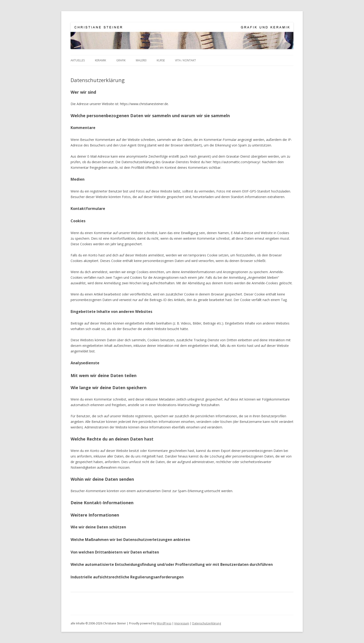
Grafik (121, 60)
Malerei (141, 60)
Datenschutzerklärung (207, 623)
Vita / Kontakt (185, 60)
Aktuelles (78, 60)
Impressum (182, 623)
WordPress (164, 623)
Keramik (101, 60)
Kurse (161, 60)
